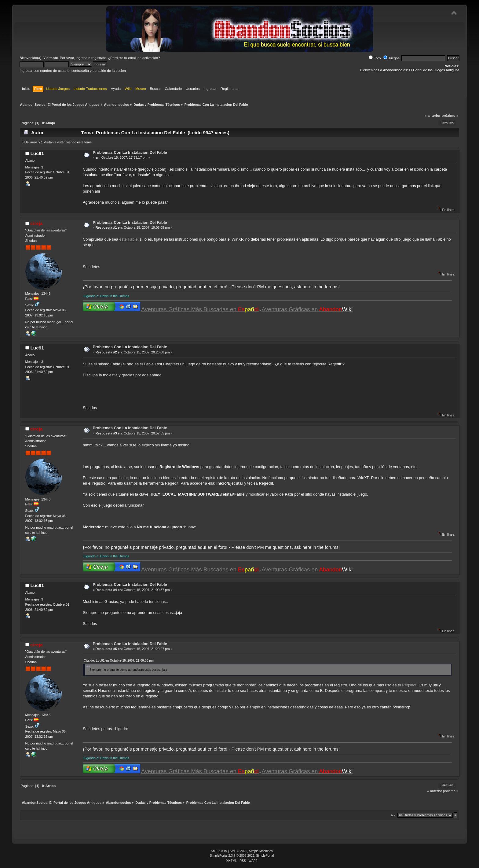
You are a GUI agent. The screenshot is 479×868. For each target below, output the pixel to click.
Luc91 (37, 153)
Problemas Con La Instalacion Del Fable (130, 152)
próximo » (450, 116)
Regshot (409, 685)
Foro (375, 58)
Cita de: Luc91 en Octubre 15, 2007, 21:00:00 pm (119, 661)
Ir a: (394, 815)
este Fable (129, 239)
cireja (36, 223)
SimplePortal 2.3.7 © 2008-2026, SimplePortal (242, 856)
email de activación (143, 58)
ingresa (82, 58)
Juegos (391, 58)
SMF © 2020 (239, 851)
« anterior (433, 116)
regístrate (99, 58)
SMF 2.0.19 (219, 851)
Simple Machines (261, 851)
